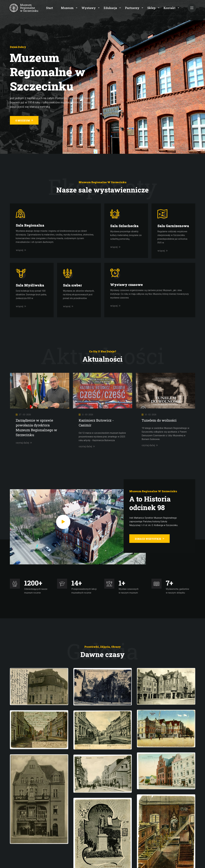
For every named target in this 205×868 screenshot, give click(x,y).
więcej (21, 250)
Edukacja (110, 8)
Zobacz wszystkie (149, 539)
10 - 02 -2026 (149, 415)
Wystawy (89, 8)
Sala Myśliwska (30, 285)
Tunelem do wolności (159, 420)
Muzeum (67, 8)
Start (49, 8)
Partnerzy (132, 8)
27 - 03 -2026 (23, 415)
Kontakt (169, 8)
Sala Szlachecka (124, 226)
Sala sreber (72, 285)
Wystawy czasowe (126, 285)
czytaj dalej (24, 443)
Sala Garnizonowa (173, 226)
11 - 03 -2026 (86, 415)
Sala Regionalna (30, 225)
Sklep (151, 8)
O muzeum (24, 120)
